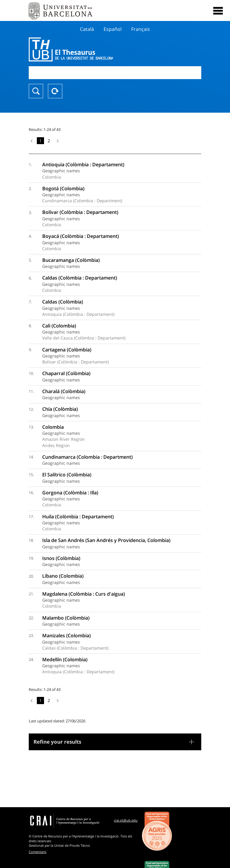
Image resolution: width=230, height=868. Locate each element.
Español (113, 29)
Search (36, 91)
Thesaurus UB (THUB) (89, 49)
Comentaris (38, 852)
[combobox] (115, 73)
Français (141, 29)
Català (87, 29)
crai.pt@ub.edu (126, 820)
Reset (55, 91)
